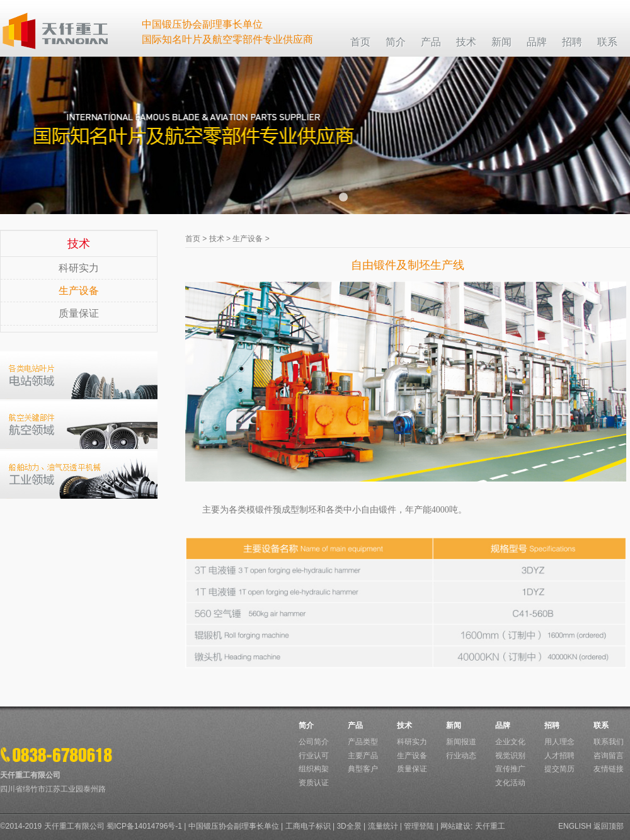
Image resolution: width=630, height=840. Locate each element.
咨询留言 (609, 756)
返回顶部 (609, 826)
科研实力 (79, 268)
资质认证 (314, 783)
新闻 (454, 725)
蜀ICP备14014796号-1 (144, 826)
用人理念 (559, 742)
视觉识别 (510, 756)
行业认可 (314, 756)
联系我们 (609, 742)
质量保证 (79, 313)
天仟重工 (490, 826)
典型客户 (363, 769)
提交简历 (559, 769)
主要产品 (363, 756)
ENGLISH (575, 826)
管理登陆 (419, 826)
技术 (217, 239)
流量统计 (383, 826)
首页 (193, 239)
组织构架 (314, 769)
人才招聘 (559, 756)
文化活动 (510, 783)
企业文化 (510, 742)
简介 (306, 725)
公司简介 (314, 742)
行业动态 (461, 756)
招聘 (552, 725)
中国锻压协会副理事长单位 (234, 826)
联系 (601, 725)
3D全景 (349, 826)
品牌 (503, 725)
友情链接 (609, 769)
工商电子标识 (308, 826)
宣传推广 (510, 769)
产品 (355, 725)
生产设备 (79, 291)
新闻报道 (461, 742)
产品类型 (363, 742)
